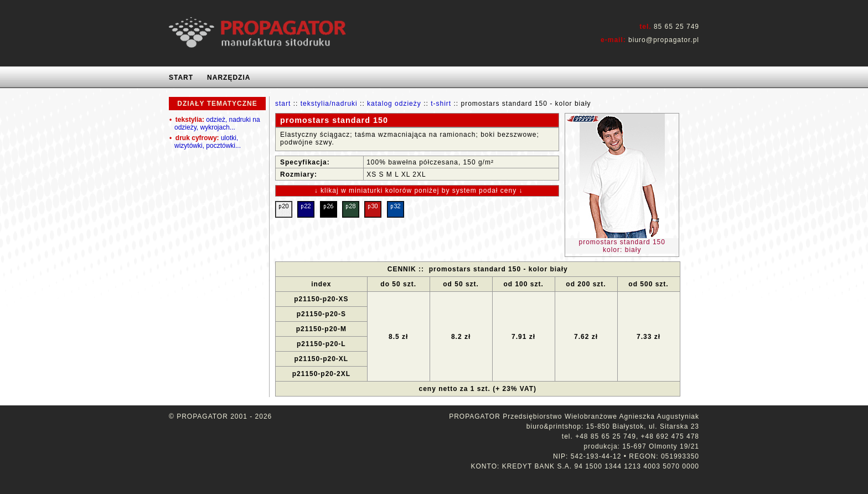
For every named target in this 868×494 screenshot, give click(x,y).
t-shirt (441, 104)
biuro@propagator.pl (664, 40)
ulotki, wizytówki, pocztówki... (205, 142)
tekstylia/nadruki (329, 104)
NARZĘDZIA (229, 78)
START (181, 78)
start (283, 104)
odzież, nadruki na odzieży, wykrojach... (215, 124)
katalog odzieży (394, 104)
